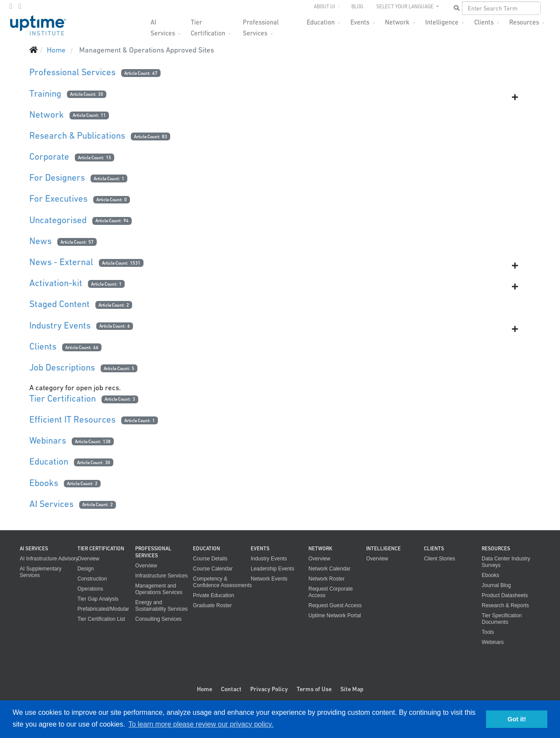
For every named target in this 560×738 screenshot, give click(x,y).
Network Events (269, 579)
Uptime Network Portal (335, 616)
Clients (484, 22)
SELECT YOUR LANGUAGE (406, 7)
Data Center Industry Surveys (506, 562)
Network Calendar (329, 569)
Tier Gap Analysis (98, 599)
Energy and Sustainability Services (161, 606)
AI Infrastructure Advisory (49, 559)
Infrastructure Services (161, 576)
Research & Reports (505, 605)
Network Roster (327, 579)
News (40, 241)
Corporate (49, 156)
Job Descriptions (62, 367)
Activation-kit (56, 283)
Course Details (210, 559)
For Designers (57, 177)
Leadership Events (272, 569)
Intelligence (442, 22)
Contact (231, 689)
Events (360, 22)
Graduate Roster (212, 605)
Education (321, 22)
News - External (61, 262)
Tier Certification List (101, 619)
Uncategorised (58, 220)
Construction (92, 579)
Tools (488, 632)
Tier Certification (208, 25)
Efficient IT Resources (72, 419)
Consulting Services (158, 619)
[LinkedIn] (20, 6)
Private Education (213, 595)
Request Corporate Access (331, 592)
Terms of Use (314, 689)
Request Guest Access (335, 605)
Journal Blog (496, 585)
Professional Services (261, 25)
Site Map (352, 689)
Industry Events (60, 325)
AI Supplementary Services (40, 572)
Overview (88, 559)
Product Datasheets (505, 595)
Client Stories (439, 559)
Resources (524, 22)
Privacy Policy (269, 689)
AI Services (163, 25)
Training (45, 93)
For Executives (58, 198)
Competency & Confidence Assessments (222, 582)
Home (205, 689)
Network (397, 22)
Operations (90, 589)
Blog (357, 7)
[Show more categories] (515, 97)
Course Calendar (213, 569)
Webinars (48, 440)
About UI (324, 7)
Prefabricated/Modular (103, 609)
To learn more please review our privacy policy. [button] (201, 724)
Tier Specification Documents (502, 619)
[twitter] (11, 6)
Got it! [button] (517, 719)
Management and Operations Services (159, 589)
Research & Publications (77, 135)
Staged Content (59, 304)
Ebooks (44, 483)
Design (86, 569)
